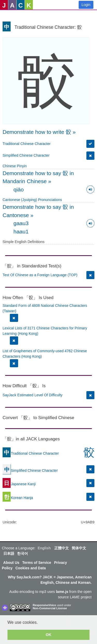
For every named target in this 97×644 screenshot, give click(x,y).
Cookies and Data (30, 568)
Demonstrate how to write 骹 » (39, 132)
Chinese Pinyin (15, 166)
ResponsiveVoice (44, 605)
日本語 (9, 553)
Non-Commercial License (50, 608)
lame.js (62, 592)
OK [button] (49, 635)
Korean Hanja (18, 497)
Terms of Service (37, 563)
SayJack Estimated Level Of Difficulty (33, 395)
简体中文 (79, 548)
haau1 (21, 231)
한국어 (23, 553)
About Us (11, 563)
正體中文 (62, 548)
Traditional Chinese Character (27, 144)
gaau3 (21, 223)
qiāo (19, 189)
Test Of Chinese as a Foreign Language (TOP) (40, 275)
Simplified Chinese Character (26, 155)
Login (86, 5)
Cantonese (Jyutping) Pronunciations (32, 200)
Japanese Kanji (19, 484)
